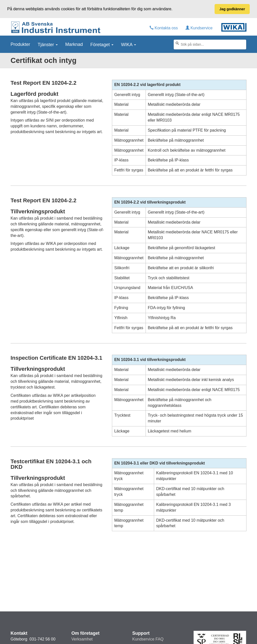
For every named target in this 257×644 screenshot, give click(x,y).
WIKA (128, 44)
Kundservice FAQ (148, 639)
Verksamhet (82, 639)
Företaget (102, 44)
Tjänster (48, 44)
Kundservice (199, 28)
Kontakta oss (164, 28)
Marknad (74, 44)
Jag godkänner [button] (232, 9)
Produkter (20, 44)
